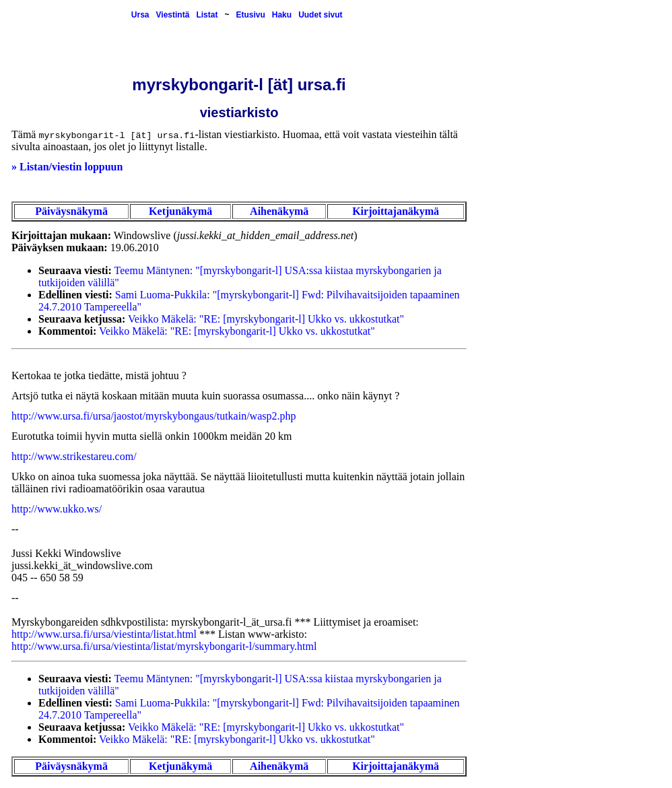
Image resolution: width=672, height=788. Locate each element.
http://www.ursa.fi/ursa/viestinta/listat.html (104, 634)
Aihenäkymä (279, 211)
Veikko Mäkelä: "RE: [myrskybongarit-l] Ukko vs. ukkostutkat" (266, 319)
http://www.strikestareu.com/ (74, 456)
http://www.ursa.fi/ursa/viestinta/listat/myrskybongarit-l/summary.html (164, 646)
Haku (282, 15)
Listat (207, 15)
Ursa (140, 15)
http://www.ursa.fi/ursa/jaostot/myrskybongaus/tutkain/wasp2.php (154, 416)
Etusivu (250, 15)
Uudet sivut (320, 15)
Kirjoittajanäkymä (396, 211)
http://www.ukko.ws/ (57, 509)
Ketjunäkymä (180, 211)
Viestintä (173, 15)
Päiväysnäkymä (71, 211)
